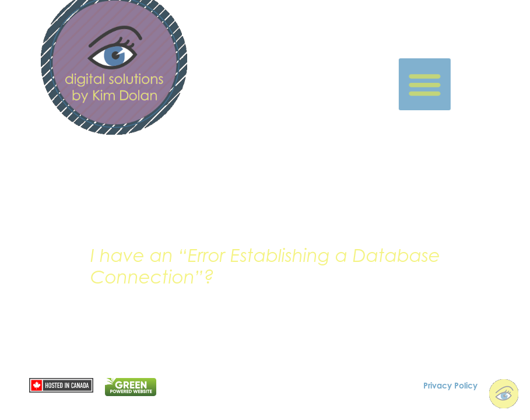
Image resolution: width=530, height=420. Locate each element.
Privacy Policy (450, 384)
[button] (438, 84)
